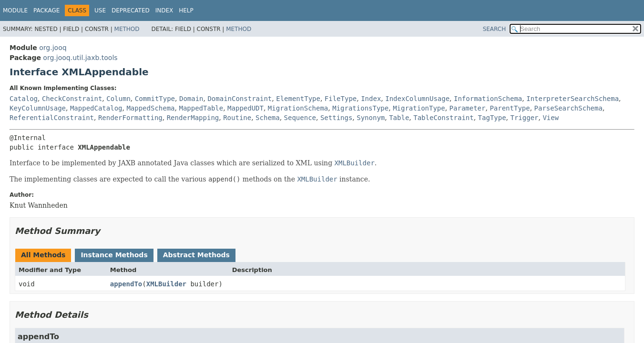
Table (399, 118)
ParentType (510, 108)
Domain (191, 99)
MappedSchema (150, 108)
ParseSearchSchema (568, 108)
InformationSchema (488, 99)
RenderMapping (193, 118)
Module (15, 10)
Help (186, 10)
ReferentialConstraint (52, 118)
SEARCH (495, 29)
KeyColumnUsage (38, 108)
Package (46, 10)
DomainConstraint (240, 99)
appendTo (126, 284)
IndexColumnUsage (417, 99)
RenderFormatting (130, 118)
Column (118, 99)
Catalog (24, 99)
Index (164, 10)
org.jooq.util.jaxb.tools (80, 58)
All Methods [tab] (43, 255)
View (551, 118)
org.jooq (53, 48)
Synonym (371, 118)
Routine (237, 118)
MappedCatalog (96, 108)
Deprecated (131, 10)
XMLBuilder (166, 284)
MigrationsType (360, 108)
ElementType (298, 99)
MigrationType (419, 108)
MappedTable (201, 108)
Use (100, 10)
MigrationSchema (298, 108)
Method (127, 29)
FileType (341, 99)
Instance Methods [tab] (114, 255)
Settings (336, 118)
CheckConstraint (72, 99)
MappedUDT (245, 108)
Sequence (300, 118)
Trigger (525, 118)
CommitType (155, 99)
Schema (268, 118)
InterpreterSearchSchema (572, 99)
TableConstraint (443, 118)
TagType (492, 118)
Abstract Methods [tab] (196, 255)
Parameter (468, 108)
